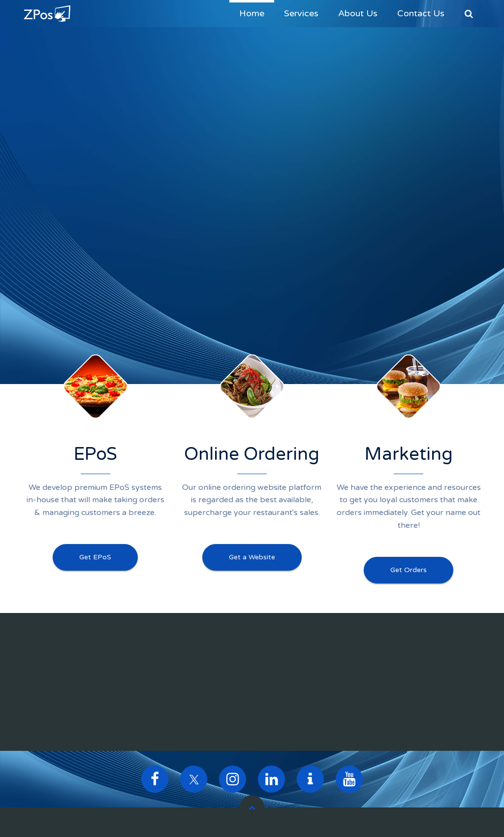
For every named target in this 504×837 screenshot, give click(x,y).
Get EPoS (95, 557)
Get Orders (409, 570)
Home (252, 13)
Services (301, 13)
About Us (358, 13)
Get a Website (252, 557)
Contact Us (421, 13)
